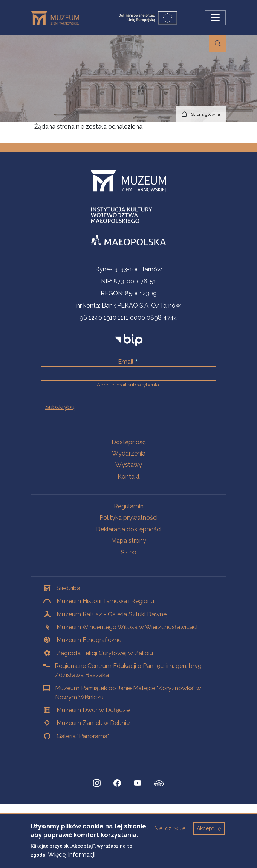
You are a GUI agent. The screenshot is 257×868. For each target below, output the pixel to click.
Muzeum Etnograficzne (89, 640)
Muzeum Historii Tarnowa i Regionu (105, 601)
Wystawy (129, 465)
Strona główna (206, 114)
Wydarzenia (129, 453)
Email (126, 362)
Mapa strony (129, 541)
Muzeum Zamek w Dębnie (93, 723)
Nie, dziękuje (170, 828)
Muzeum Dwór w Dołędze (93, 710)
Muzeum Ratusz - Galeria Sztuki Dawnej (112, 614)
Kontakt (129, 476)
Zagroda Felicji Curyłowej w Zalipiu (105, 653)
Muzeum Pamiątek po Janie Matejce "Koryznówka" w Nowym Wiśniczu (128, 693)
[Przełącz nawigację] (215, 18)
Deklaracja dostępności (129, 529)
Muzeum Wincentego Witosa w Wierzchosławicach (128, 627)
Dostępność (129, 442)
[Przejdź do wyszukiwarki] (218, 44)
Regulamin (129, 506)
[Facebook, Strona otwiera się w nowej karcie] (117, 783)
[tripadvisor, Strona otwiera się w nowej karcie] (159, 784)
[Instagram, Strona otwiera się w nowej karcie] (97, 783)
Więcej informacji (72, 855)
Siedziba (68, 588)
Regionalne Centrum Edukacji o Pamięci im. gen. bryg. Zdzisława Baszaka (129, 670)
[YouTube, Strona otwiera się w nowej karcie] (138, 783)
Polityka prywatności (128, 518)
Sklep (129, 552)
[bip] (129, 340)
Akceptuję (209, 828)
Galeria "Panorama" (83, 736)
